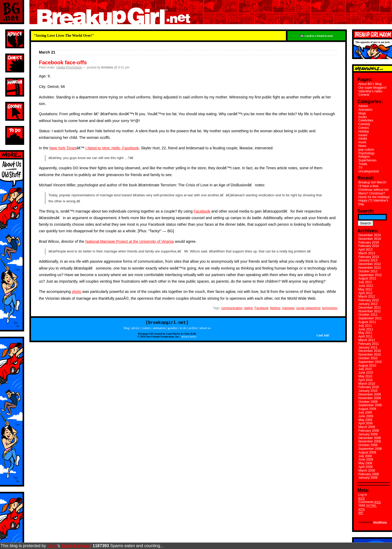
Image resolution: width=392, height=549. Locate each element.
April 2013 (365, 250)
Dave (52, 546)
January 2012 (368, 304)
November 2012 (370, 268)
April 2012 (365, 293)
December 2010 (370, 351)
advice (136, 329)
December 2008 (370, 438)
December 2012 (370, 264)
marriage (288, 308)
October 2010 (368, 358)
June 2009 (366, 416)
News (362, 146)
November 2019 (370, 239)
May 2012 (365, 289)
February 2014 (369, 246)
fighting (275, 308)
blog (126, 329)
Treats (363, 164)
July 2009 (365, 413)
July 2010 (365, 369)
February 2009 (369, 431)
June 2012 (366, 286)
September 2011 (370, 318)
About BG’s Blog (370, 84)
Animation (365, 110)
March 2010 (367, 384)
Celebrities (366, 120)
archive (193, 329)
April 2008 (365, 467)
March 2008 (367, 471)
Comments (370, 502)
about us (205, 329)
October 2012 (368, 271)
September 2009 (370, 405)
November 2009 (370, 398)
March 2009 (367, 427)
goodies (173, 329)
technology (330, 308)
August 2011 (367, 322)
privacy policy (189, 338)
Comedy (364, 124)
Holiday (364, 131)
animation (159, 329)
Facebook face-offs (63, 62)
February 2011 (369, 344)
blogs (362, 113)
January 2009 (368, 434)
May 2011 (365, 333)
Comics (364, 128)
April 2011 (365, 336)
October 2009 (368, 402)
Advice (363, 106)
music (362, 142)
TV (360, 168)
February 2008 (369, 474)
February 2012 (369, 300)
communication (232, 308)
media (61, 67)
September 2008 (370, 449)
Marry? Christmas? (372, 193)
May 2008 (365, 463)
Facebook (202, 211)
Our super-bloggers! (372, 88)
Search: (366, 211)
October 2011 (368, 315)
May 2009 (365, 420)
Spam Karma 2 (76, 546)
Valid (368, 505)
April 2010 (365, 380)
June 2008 (366, 460)
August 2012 (367, 278)
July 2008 (365, 456)
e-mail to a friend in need (316, 36)
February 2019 (369, 242)
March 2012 (367, 297)
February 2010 (369, 387)
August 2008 (367, 452)
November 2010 (370, 355)
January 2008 (368, 478)
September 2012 (370, 275)
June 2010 (366, 373)
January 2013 (368, 260)
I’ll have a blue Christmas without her (374, 188)
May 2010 (365, 376)
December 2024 (370, 235)
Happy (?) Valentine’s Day (373, 202)
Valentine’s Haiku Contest (370, 93)
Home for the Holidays (374, 197)
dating (249, 308)
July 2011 (365, 326)
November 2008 (370, 441)
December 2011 (370, 308)
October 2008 (368, 445)
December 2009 (370, 394)
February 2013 (369, 257)
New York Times (63, 148)
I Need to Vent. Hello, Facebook (112, 148)
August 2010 (367, 366)
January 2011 (368, 347)
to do (183, 329)
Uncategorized (369, 171)
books (363, 117)
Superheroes (367, 160)
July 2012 (365, 282)
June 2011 (366, 329)
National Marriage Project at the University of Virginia (130, 241)
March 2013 (367, 253)
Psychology (74, 67)
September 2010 (370, 362)
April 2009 (365, 423)
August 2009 (367, 409)
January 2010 (368, 391)
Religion (364, 157)
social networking (308, 308)
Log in (363, 495)
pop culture (366, 150)
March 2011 (367, 340)
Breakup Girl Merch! (372, 182)
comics (146, 329)
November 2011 (370, 311)
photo (77, 292)
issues (363, 135)
